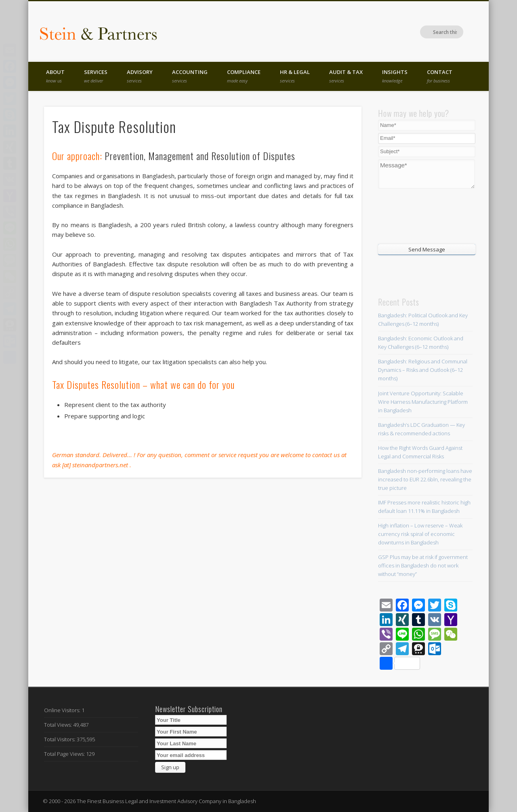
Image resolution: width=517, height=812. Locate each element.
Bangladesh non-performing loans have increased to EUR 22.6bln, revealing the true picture (425, 479)
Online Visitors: (63, 710)
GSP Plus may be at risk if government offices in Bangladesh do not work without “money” (423, 565)
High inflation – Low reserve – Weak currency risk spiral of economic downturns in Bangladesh (420, 534)
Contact (440, 76)
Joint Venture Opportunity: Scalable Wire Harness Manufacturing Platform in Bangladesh (423, 402)
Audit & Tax (346, 76)
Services (96, 76)
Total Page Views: (65, 754)
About (55, 76)
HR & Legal (295, 76)
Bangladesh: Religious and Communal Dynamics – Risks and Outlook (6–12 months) (423, 370)
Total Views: (59, 725)
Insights (395, 76)
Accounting (190, 76)
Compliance (244, 76)
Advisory (140, 76)
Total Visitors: (60, 739)
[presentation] (427, 215)
